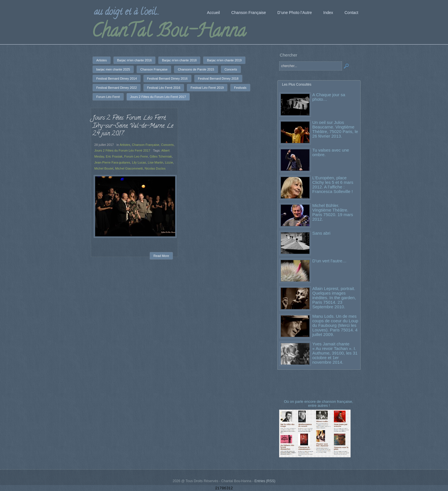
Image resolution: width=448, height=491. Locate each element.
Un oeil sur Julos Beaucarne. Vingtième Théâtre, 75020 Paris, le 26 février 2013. (335, 129)
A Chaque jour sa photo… (329, 97)
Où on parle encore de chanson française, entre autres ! (319, 404)
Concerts (167, 145)
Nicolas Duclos (155, 168)
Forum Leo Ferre (136, 157)
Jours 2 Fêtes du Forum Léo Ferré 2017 (122, 151)
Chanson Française (146, 145)
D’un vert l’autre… (329, 261)
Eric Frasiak (114, 157)
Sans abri (321, 233)
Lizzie (169, 162)
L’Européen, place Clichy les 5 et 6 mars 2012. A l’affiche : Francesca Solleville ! (333, 185)
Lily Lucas (139, 162)
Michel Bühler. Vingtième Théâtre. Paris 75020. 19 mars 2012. (333, 212)
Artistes (125, 145)
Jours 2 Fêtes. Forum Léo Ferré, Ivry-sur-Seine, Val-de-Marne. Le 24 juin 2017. (133, 126)
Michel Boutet (104, 168)
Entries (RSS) (265, 481)
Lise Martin (155, 162)
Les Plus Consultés (297, 84)
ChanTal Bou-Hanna (169, 33)
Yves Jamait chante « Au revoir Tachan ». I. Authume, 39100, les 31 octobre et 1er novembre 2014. (335, 353)
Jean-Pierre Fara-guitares (112, 162)
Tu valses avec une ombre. (331, 152)
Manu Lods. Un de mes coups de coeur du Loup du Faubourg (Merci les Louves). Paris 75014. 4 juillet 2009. (335, 325)
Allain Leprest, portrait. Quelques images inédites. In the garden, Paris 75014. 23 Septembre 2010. (334, 298)
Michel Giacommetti (129, 168)
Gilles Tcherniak (161, 157)
